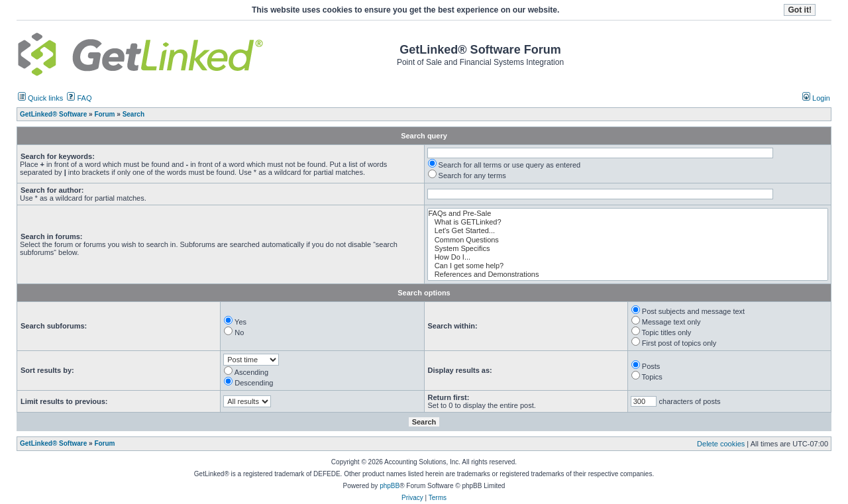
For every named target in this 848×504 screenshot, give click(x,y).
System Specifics (628, 249)
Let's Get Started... (628, 231)
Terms (438, 498)
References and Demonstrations (628, 275)
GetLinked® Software (53, 443)
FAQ (79, 98)
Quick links (40, 98)
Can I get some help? (628, 266)
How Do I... (628, 257)
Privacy (412, 498)
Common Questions (628, 240)
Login (816, 98)
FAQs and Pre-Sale (628, 214)
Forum (104, 443)
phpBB (390, 486)
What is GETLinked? (628, 222)
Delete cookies (721, 444)
